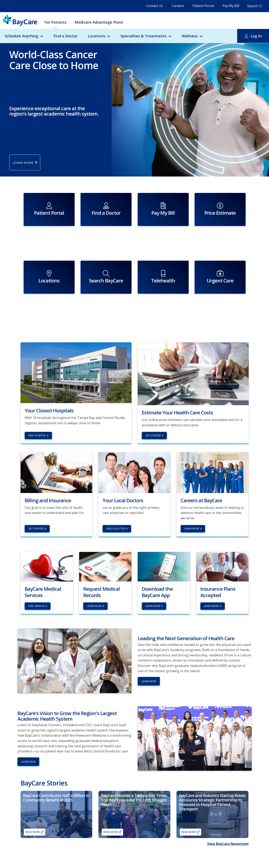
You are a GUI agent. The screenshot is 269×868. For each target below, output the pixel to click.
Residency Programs (84, 861)
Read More (33, 804)
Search (252, 6)
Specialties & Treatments (143, 36)
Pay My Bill (231, 6)
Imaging (25, 857)
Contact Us (155, 6)
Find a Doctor (65, 36)
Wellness (190, 36)
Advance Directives (136, 861)
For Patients (55, 22)
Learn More (192, 501)
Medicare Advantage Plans (99, 22)
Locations (96, 36)
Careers (178, 6)
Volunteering (80, 857)
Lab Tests (26, 865)
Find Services (36, 578)
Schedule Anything (21, 36)
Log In (256, 36)
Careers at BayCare (212, 861)
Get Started (153, 408)
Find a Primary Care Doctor (36, 853)
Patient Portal (203, 6)
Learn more (94, 578)
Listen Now (28, 734)
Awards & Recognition (137, 865)
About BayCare (133, 853)
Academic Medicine (136, 857)
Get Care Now (29, 861)
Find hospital (37, 408)
